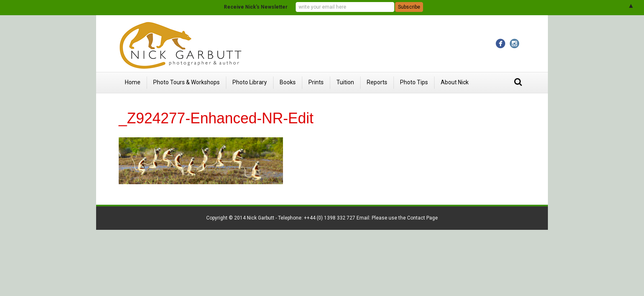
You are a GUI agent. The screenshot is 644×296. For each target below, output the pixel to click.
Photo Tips (414, 82)
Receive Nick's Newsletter (256, 7)
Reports (377, 82)
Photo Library (250, 82)
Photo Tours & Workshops (186, 82)
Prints (316, 82)
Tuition (345, 82)
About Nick (455, 82)
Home (133, 82)
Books (288, 82)
